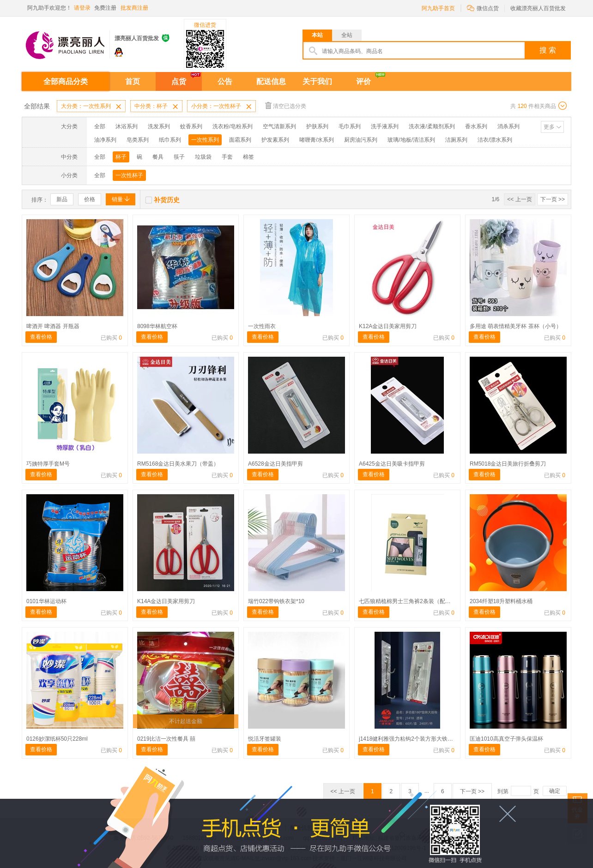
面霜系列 (240, 140)
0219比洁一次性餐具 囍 (166, 739)
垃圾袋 (203, 157)
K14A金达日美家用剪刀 (166, 601)
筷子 (179, 157)
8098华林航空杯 (157, 326)
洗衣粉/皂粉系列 (233, 126)
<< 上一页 (519, 199)
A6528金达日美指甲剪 (275, 464)
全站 (347, 35)
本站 (317, 35)
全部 (100, 126)
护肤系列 (317, 126)
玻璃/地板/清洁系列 (411, 140)
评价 (363, 81)
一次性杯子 (129, 175)
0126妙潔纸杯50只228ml (57, 739)
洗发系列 (159, 126)
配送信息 (271, 81)
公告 (225, 81)
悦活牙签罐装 (265, 739)
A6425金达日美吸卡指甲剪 (392, 464)
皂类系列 (138, 140)
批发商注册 (134, 8)
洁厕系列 (456, 140)
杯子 (121, 157)
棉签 (248, 157)
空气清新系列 (279, 126)
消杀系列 (508, 126)
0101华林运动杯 (46, 601)
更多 (549, 127)
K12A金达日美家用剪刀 (388, 326)
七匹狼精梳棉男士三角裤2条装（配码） (408, 601)
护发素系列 (275, 140)
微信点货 (483, 8)
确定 (555, 791)
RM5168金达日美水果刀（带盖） (178, 464)
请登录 (82, 8)
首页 (133, 81)
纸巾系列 (170, 140)
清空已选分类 (286, 105)
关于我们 (317, 81)
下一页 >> (553, 199)
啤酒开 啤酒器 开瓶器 (53, 326)
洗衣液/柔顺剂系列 (432, 126)
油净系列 (105, 140)
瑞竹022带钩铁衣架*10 (276, 601)
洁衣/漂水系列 (495, 140)
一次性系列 (205, 140)
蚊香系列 (191, 126)
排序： (40, 200)
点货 (179, 81)
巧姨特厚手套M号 (48, 464)
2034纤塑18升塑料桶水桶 (501, 601)
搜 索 (548, 50)
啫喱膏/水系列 (317, 140)
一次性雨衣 (262, 326)
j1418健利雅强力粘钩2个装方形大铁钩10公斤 (414, 739)
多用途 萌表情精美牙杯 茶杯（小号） (516, 326)
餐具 (158, 157)
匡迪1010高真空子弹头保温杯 (506, 739)
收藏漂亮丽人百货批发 (538, 8)
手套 (227, 157)
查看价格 (41, 337)
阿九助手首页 (438, 8)
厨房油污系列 (361, 140)
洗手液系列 (385, 126)
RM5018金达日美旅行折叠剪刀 (508, 464)
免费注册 (105, 8)
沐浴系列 (127, 126)
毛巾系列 (350, 126)
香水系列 (476, 126)
